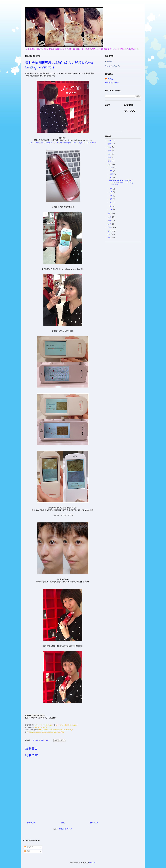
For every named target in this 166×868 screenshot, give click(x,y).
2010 (110, 238)
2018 (110, 164)
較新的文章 (31, 823)
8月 (111, 189)
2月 (111, 206)
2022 (110, 151)
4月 (111, 203)
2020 (110, 158)
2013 (110, 227)
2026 (110, 140)
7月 (111, 192)
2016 (110, 217)
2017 (110, 214)
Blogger (93, 863)
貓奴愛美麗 (109, 61)
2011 (109, 234)
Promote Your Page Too (113, 66)
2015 (110, 221)
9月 (111, 178)
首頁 (63, 823)
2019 (110, 161)
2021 (110, 154)
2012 (110, 231)
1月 (111, 210)
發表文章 (29, 847)
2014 (110, 224)
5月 (111, 199)
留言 (27, 851)
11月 (111, 171)
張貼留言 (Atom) (66, 829)
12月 (112, 167)
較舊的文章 (94, 823)
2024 (110, 147)
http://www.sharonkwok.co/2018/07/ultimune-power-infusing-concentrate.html (63, 143)
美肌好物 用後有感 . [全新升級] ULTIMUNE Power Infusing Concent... (121, 183)
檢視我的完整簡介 (112, 83)
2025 (110, 144)
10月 (112, 174)
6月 (111, 196)
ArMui (110, 79)
